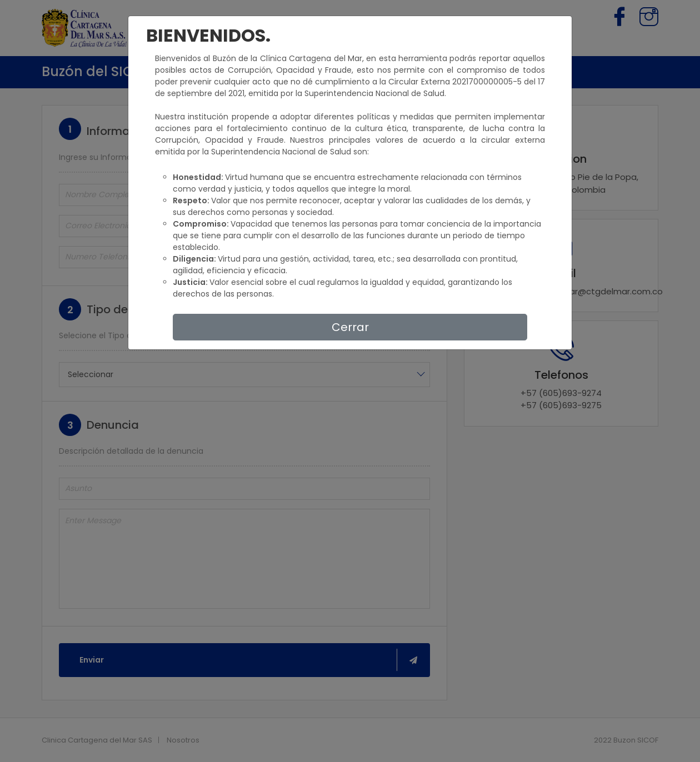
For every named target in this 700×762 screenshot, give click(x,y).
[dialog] (350, 381)
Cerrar (350, 327)
